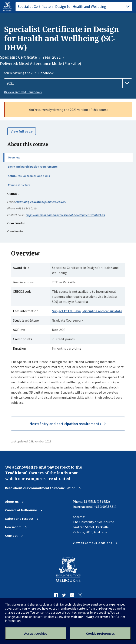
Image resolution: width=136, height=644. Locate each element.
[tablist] (74, 7)
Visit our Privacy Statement (91, 617)
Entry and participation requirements (33, 167)
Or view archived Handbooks (23, 92)
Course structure (19, 185)
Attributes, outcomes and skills (29, 176)
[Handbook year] (68, 83)
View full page (22, 131)
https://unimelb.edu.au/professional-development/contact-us (65, 215)
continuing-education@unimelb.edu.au (41, 202)
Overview (14, 157)
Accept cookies (36, 633)
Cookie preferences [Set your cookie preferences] (100, 633)
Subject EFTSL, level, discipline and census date (87, 311)
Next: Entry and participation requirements (65, 424)
